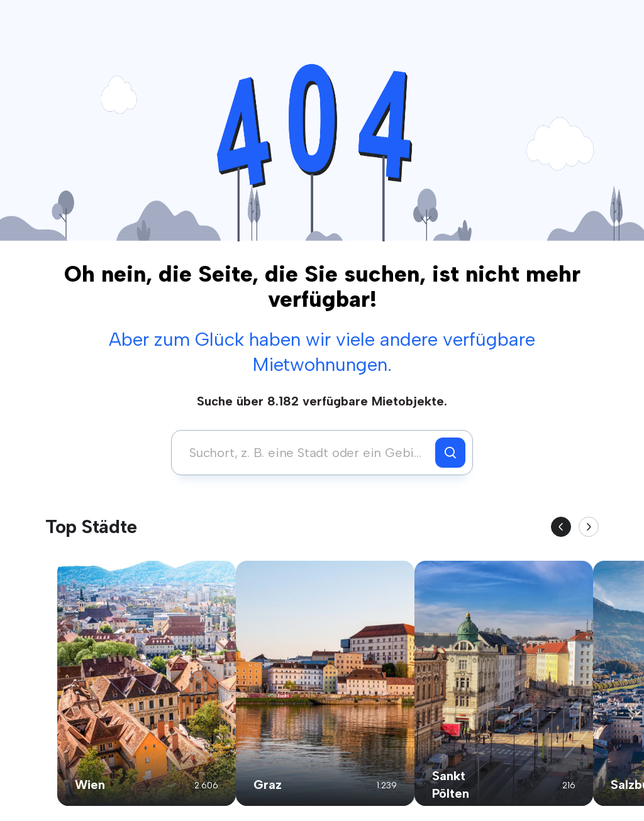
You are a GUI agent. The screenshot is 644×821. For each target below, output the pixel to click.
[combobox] (307, 453)
